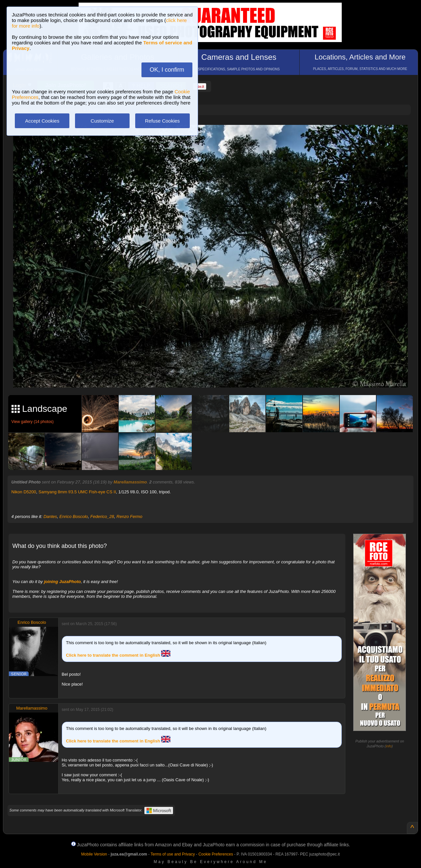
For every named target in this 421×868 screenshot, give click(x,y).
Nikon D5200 (24, 492)
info (389, 746)
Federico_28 (102, 516)
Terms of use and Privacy (173, 854)
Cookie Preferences (216, 854)
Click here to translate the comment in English (118, 655)
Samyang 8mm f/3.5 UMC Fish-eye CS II (77, 492)
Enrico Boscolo (74, 516)
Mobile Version (94, 854)
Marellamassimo (130, 482)
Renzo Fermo (129, 516)
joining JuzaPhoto (62, 582)
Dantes (50, 516)
